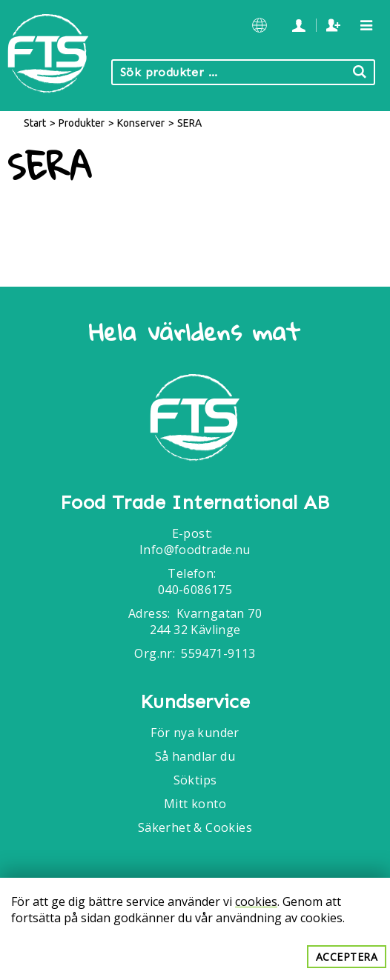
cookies (256, 901)
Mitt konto (195, 804)
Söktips (195, 780)
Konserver (141, 123)
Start (35, 123)
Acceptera (347, 957)
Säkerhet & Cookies (195, 827)
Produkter (82, 123)
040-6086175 (195, 590)
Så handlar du (195, 756)
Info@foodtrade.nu (195, 550)
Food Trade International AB (195, 503)
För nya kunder (195, 733)
